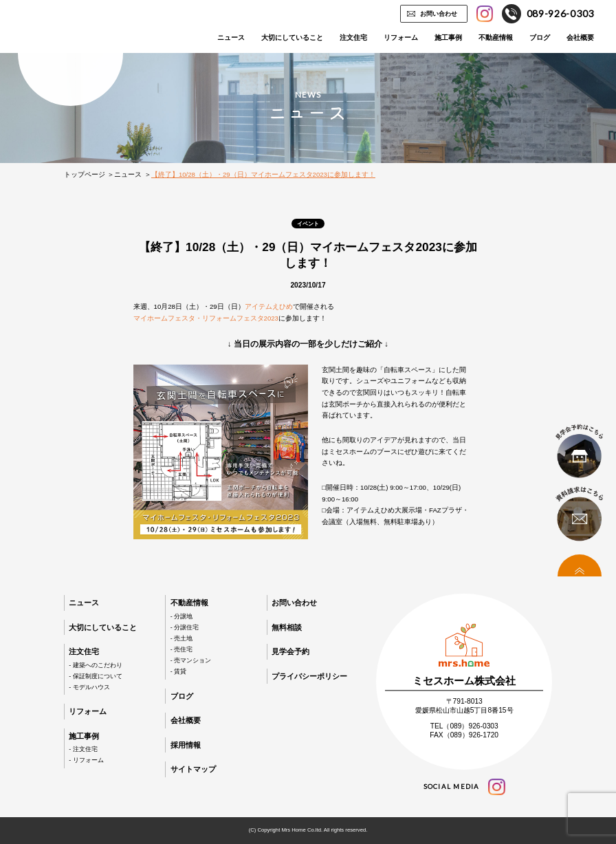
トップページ (85, 174)
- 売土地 (181, 638)
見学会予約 (290, 651)
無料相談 (287, 627)
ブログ (540, 37)
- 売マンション (191, 660)
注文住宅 (353, 37)
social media (464, 787)
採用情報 (186, 745)
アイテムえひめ (269, 306)
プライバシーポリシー (309, 676)
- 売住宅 (181, 649)
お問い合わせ (439, 14)
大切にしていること (292, 37)
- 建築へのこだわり (95, 665)
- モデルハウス (89, 687)
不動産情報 (496, 37)
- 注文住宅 (83, 749)
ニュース (231, 37)
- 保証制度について (95, 676)
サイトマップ (193, 769)
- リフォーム (86, 760)
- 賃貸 (178, 671)
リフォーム (401, 37)
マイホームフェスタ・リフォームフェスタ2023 (206, 318)
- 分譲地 (181, 616)
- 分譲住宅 (185, 627)
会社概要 (580, 37)
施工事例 (448, 37)
